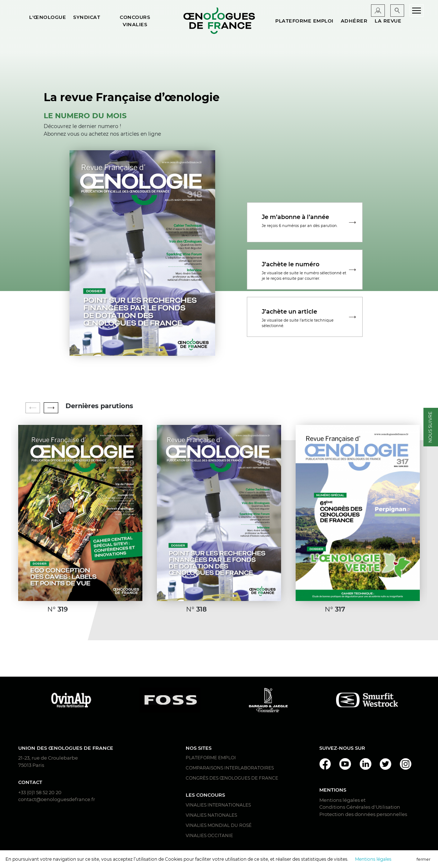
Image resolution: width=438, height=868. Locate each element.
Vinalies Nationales (211, 815)
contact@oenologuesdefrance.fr (57, 799)
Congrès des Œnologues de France (232, 778)
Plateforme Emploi (211, 758)
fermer (423, 859)
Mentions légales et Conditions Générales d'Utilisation (360, 804)
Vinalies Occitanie (209, 835)
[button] (51, 408)
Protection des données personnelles (363, 814)
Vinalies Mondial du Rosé (219, 825)
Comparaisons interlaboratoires (230, 768)
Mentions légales (373, 859)
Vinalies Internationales (218, 805)
